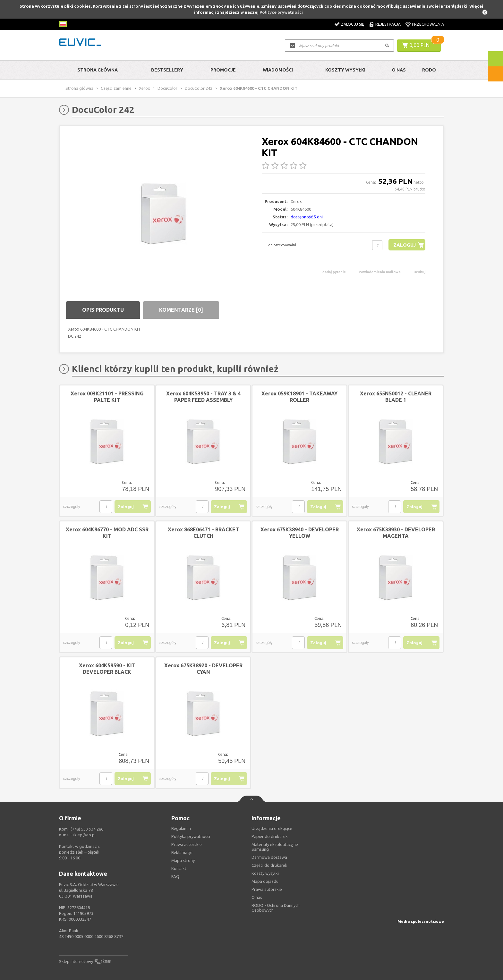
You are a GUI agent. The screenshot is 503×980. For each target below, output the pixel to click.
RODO (429, 70)
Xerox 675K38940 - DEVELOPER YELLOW (300, 533)
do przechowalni (282, 245)
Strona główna (98, 70)
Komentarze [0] (181, 310)
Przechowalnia (428, 24)
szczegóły (72, 507)
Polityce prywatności (281, 12)
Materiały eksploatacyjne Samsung (275, 847)
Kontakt (179, 868)
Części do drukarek (269, 865)
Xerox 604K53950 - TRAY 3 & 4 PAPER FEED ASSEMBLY (203, 397)
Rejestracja (388, 24)
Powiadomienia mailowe (380, 272)
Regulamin (181, 828)
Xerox (145, 88)
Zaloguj (404, 245)
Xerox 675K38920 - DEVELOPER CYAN (203, 669)
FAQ (175, 876)
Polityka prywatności (191, 836)
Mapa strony (183, 860)
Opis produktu (103, 310)
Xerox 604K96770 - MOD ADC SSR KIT (107, 533)
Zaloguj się (353, 24)
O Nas (399, 70)
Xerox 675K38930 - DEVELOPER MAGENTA (396, 533)
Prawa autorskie (267, 889)
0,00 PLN (419, 45)
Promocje (223, 70)
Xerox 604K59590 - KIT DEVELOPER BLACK (107, 669)
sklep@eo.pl (84, 835)
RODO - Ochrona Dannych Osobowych (276, 908)
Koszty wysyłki (345, 70)
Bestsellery (167, 70)
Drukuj (419, 272)
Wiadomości (278, 70)
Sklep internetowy (76, 961)
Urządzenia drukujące (272, 828)
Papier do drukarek (270, 836)
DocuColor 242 (199, 88)
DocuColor (167, 88)
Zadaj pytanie (334, 272)
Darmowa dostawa (269, 857)
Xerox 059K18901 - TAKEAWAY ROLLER (299, 397)
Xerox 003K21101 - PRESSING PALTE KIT (107, 397)
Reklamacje (182, 852)
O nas (257, 897)
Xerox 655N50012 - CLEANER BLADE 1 (396, 397)
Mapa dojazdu (265, 881)
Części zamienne (116, 88)
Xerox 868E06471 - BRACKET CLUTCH (203, 533)
